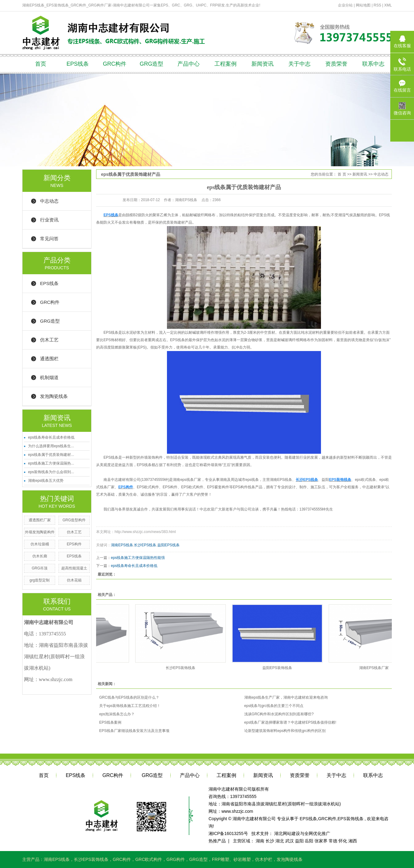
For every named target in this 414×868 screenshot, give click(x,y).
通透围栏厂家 (40, 520)
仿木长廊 (40, 556)
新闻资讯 (262, 64)
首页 (41, 64)
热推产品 (217, 841)
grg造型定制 (40, 580)
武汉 (290, 841)
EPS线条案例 (110, 722)
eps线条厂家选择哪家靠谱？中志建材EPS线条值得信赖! (290, 722)
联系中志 (373, 64)
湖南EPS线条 (122, 545)
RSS (377, 5)
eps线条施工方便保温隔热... (51, 463)
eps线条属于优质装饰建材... (51, 455)
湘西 (353, 841)
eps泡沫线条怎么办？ (117, 714)
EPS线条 (78, 64)
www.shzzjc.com (237, 811)
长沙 (270, 841)
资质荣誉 (336, 64)
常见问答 (49, 239)
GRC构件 (115, 64)
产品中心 (189, 64)
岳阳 (309, 841)
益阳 (299, 841)
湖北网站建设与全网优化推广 (302, 833)
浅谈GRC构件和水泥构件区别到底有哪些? (279, 714)
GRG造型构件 (74, 520)
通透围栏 (49, 359)
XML (388, 5)
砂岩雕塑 (242, 859)
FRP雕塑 (221, 859)
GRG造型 (151, 64)
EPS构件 (74, 544)
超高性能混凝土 (74, 568)
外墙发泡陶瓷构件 (40, 532)
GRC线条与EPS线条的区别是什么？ (129, 697)
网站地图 (364, 5)
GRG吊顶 (40, 568)
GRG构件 (176, 859)
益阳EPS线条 (168, 545)
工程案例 (225, 64)
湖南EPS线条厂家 (375, 668)
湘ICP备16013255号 (228, 833)
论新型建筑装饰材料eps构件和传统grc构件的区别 (285, 731)
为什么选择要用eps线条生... (51, 446)
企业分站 (345, 5)
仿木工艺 (49, 340)
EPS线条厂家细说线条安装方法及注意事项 (134, 731)
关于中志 (299, 64)
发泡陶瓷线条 (54, 396)
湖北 (280, 841)
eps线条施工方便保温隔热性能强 (138, 558)
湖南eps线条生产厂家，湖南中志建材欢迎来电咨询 (286, 697)
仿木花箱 (74, 580)
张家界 (321, 841)
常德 (333, 841)
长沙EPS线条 (145, 545)
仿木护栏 (264, 859)
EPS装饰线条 (351, 819)
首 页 (342, 174)
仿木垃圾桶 (40, 544)
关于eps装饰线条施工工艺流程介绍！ (130, 706)
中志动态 (49, 201)
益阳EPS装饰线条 (278, 668)
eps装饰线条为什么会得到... (51, 472)
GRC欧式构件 (149, 859)
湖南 (260, 841)
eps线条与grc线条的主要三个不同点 (274, 706)
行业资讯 (49, 220)
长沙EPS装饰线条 (182, 668)
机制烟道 (49, 377)
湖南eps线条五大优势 (46, 481)
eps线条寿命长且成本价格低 (51, 437)
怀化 (343, 841)
